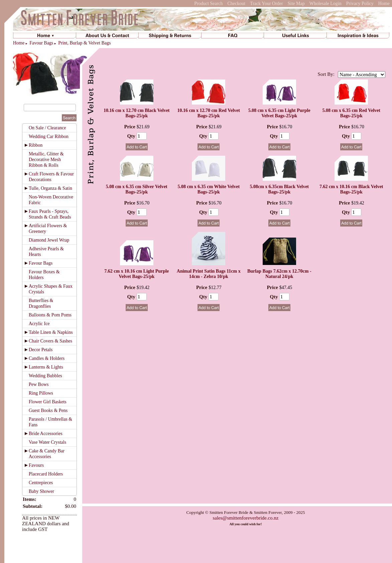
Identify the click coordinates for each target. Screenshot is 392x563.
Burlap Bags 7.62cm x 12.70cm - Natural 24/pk (279, 274)
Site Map (296, 4)
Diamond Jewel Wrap (49, 240)
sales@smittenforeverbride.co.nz (245, 518)
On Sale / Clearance (47, 128)
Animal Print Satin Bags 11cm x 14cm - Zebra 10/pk (209, 274)
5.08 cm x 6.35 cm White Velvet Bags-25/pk (209, 189)
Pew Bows (39, 384)
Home (384, 4)
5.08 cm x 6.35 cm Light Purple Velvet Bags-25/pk (279, 113)
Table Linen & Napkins (51, 332)
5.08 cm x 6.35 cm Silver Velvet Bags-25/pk (137, 189)
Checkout (236, 4)
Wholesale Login (325, 4)
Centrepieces (41, 483)
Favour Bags (41, 43)
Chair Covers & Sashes (50, 341)
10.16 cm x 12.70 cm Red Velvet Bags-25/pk (209, 113)
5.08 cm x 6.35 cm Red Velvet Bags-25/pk (351, 113)
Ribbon (36, 145)
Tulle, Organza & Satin (50, 188)
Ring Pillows (41, 393)
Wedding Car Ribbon (49, 136)
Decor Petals (41, 350)
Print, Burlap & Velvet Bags (84, 43)
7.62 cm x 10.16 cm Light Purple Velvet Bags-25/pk (137, 274)
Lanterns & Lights (46, 367)
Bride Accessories (46, 434)
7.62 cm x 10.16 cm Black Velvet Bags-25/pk (351, 189)
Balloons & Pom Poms (50, 315)
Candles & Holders (47, 358)
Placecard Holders (46, 474)
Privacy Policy (360, 4)
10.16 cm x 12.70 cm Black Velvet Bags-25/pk (137, 113)
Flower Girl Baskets (48, 402)
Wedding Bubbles (45, 376)
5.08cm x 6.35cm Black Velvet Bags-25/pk (279, 189)
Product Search (208, 4)
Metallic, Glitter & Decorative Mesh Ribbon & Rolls (46, 160)
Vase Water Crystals (47, 442)
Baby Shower (41, 491)
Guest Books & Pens (48, 410)
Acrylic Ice (39, 324)
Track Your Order (267, 4)
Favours (36, 465)
